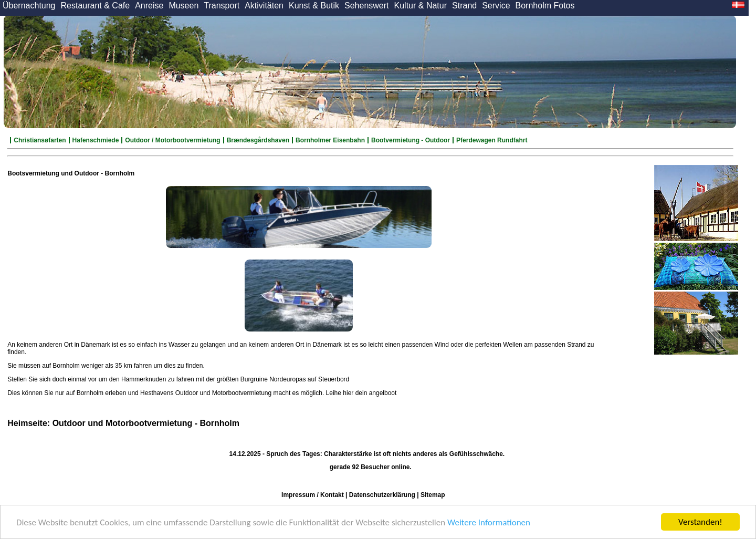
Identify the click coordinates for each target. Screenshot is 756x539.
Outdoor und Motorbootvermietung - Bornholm (146, 423)
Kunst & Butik (314, 6)
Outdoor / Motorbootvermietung (172, 140)
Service (496, 6)
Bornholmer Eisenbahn (330, 140)
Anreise (149, 6)
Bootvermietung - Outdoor (411, 140)
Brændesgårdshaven (258, 140)
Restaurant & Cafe (96, 6)
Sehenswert (367, 6)
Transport (222, 6)
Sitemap (433, 495)
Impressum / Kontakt (313, 495)
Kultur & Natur (421, 6)
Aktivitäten (264, 6)
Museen (183, 6)
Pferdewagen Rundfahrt (492, 140)
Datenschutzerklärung (382, 495)
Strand (464, 6)
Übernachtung (29, 6)
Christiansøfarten (40, 140)
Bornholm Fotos (545, 6)
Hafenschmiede (96, 140)
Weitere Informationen (489, 522)
